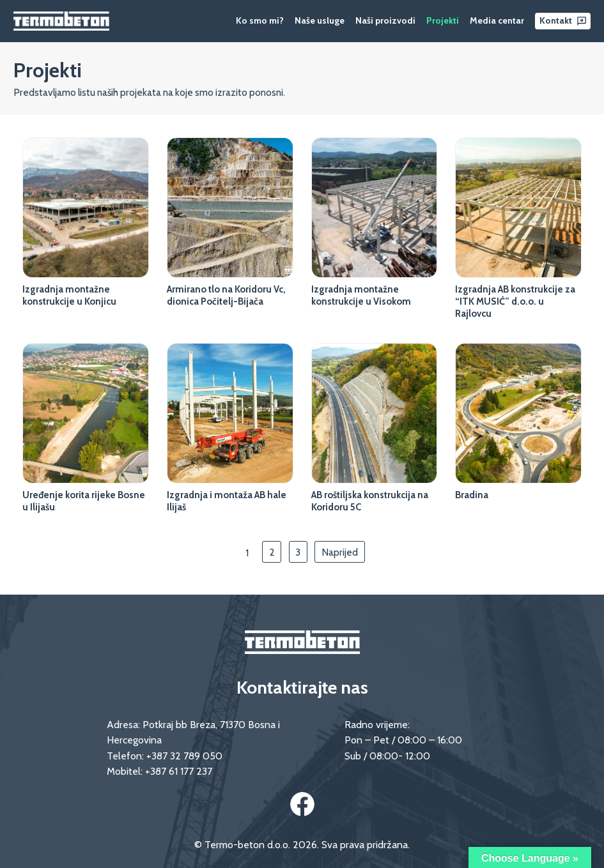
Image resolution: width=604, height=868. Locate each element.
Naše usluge (320, 20)
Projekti (443, 20)
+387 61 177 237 (179, 771)
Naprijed (340, 552)
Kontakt (556, 20)
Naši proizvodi (385, 20)
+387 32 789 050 (184, 756)
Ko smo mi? (260, 20)
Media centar (497, 20)
